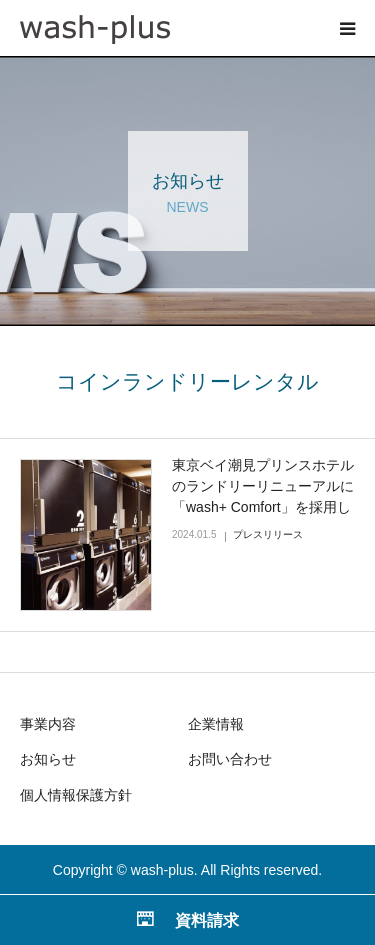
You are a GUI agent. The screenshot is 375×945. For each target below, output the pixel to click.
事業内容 (48, 724)
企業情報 (216, 724)
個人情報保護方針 (76, 795)
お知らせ (48, 759)
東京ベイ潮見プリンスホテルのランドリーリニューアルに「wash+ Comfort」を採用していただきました (263, 496)
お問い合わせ (230, 759)
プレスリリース (268, 534)
